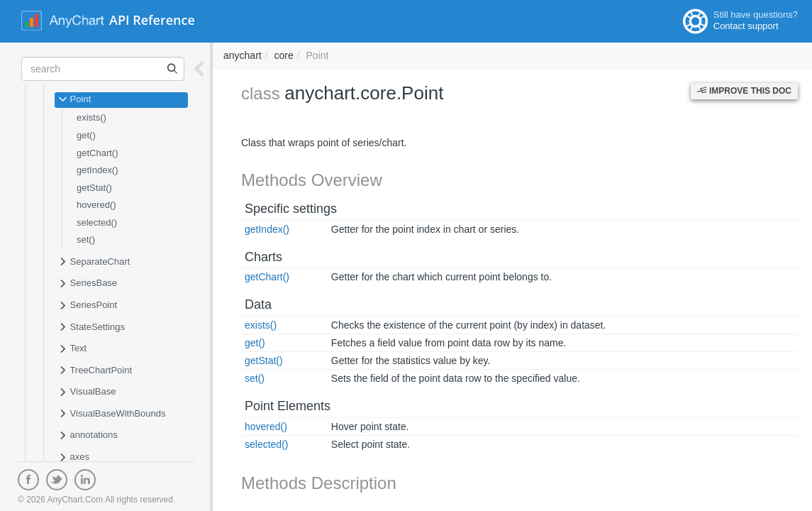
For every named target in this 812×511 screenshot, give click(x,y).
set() (86, 240)
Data (258, 304)
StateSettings (91, 328)
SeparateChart (94, 263)
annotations (88, 436)
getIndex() (98, 170)
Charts (263, 257)
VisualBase (87, 392)
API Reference (152, 20)
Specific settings (291, 209)
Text (72, 349)
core (283, 55)
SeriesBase (88, 284)
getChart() (98, 153)
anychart (243, 55)
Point (74, 100)
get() (86, 135)
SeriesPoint (88, 306)
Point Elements (288, 406)
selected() (97, 222)
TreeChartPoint (95, 371)
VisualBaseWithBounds (112, 414)
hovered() (96, 205)
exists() (91, 117)
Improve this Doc (744, 91)
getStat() (94, 188)
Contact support (746, 26)
